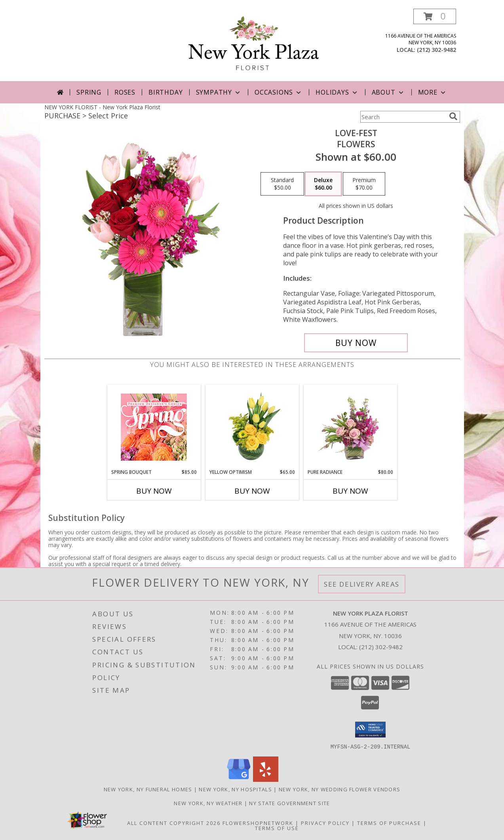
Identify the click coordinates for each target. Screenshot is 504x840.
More (433, 92)
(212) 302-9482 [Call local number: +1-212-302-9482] (436, 50)
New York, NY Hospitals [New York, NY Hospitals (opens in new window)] (235, 789)
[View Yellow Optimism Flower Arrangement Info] (252, 427)
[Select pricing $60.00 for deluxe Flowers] (323, 184)
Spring (89, 92)
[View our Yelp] (266, 779)
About (388, 92)
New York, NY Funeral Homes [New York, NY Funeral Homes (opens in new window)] (148, 789)
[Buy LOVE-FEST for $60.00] (356, 343)
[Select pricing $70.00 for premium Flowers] (364, 184)
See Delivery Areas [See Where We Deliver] (362, 584)
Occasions (279, 92)
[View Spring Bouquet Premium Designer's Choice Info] (154, 427)
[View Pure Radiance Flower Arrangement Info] (350, 427)
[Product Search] (403, 117)
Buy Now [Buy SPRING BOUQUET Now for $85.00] (154, 491)
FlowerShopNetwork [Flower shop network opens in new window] (258, 823)
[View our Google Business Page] (239, 779)
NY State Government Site (289, 803)
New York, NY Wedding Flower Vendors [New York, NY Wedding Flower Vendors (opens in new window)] (340, 789)
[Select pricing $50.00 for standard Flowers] (282, 184)
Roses (125, 92)
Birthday (165, 92)
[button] (435, 16)
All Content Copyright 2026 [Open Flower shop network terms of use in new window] (174, 823)
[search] (453, 116)
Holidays (337, 92)
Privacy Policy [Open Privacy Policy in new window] (325, 823)
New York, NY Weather (208, 803)
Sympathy (219, 92)
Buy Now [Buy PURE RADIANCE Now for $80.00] (350, 491)
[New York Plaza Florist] (254, 45)
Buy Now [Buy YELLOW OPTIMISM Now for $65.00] (252, 491)
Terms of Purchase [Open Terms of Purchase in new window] (389, 823)
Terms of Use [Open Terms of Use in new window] (277, 828)
